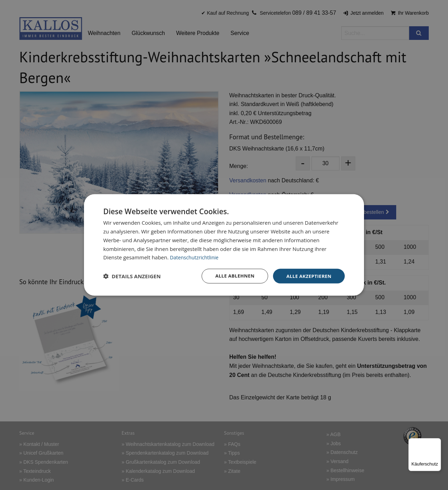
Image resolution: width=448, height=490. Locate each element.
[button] (132, 276)
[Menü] (437, 442)
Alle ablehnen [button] (231, 276)
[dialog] (224, 245)
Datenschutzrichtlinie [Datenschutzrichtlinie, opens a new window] (196, 257)
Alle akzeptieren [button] (308, 276)
